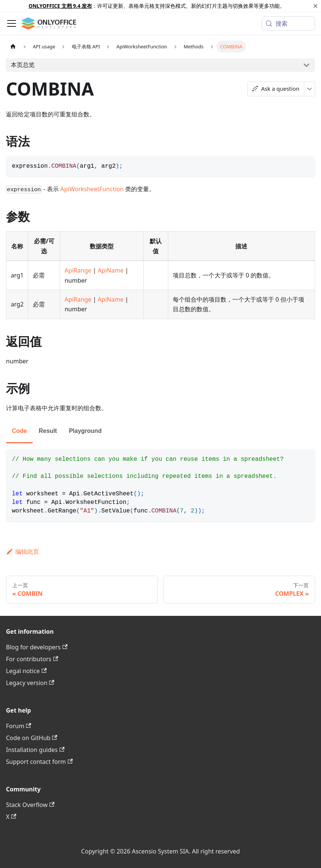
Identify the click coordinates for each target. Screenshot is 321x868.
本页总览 (23, 65)
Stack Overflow (30, 805)
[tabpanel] (160, 485)
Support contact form (39, 762)
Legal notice (26, 671)
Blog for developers (37, 647)
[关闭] (315, 6)
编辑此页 (23, 552)
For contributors (32, 659)
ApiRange (78, 270)
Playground (85, 431)
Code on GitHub (32, 738)
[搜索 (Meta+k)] (288, 23)
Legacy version (30, 683)
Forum (19, 726)
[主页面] (13, 46)
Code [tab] (19, 431)
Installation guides (35, 750)
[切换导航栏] (12, 23)
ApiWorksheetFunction (92, 189)
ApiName (110, 270)
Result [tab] (48, 431)
